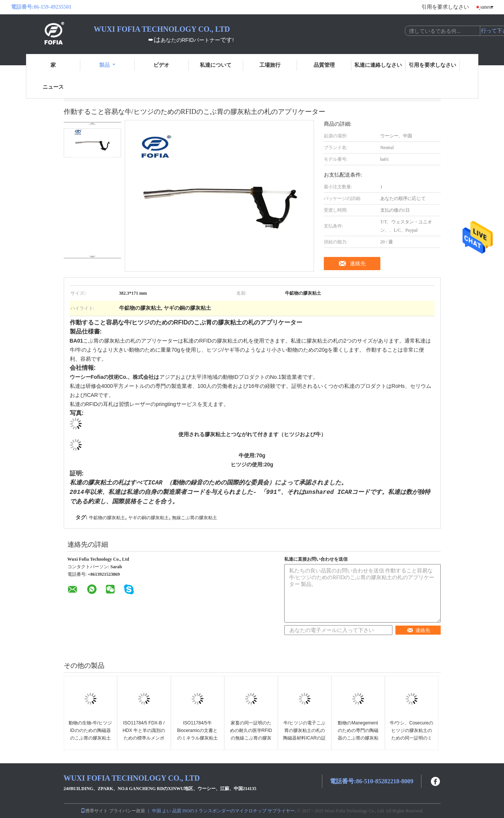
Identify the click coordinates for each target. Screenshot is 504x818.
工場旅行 (270, 65)
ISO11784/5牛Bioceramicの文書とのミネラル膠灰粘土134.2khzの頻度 (198, 734)
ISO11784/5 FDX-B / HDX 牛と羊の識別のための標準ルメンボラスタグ (144, 734)
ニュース (53, 87)
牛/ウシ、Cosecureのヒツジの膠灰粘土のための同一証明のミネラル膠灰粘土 (411, 734)
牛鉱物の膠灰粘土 (107, 518)
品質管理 (324, 65)
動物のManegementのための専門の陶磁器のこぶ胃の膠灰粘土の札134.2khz (358, 734)
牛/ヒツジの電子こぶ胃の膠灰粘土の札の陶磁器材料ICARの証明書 (304, 734)
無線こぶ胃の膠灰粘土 (195, 518)
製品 (107, 65)
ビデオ (161, 65)
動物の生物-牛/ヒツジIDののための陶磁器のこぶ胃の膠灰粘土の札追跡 (90, 734)
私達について (216, 65)
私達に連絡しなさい (378, 65)
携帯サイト (94, 811)
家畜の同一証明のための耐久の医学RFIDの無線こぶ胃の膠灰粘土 (251, 734)
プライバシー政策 (127, 811)
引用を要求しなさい (445, 7)
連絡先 (358, 263)
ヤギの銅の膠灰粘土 (149, 518)
